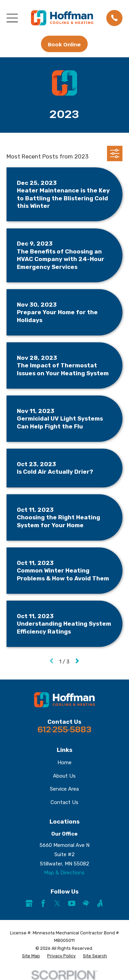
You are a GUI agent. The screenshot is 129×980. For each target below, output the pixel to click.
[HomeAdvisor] (86, 903)
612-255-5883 (64, 729)
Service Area (64, 789)
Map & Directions (64, 873)
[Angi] (100, 903)
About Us (64, 776)
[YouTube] (72, 903)
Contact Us (64, 802)
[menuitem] (31, 956)
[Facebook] (43, 903)
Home (64, 763)
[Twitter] (57, 903)
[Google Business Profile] (29, 903)
